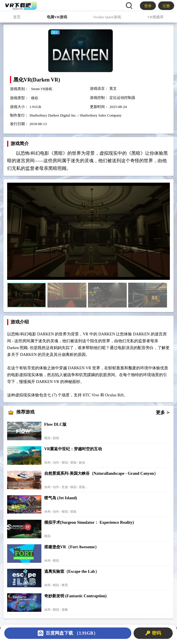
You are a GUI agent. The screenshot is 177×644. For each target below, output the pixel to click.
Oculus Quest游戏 (107, 17)
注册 (166, 6)
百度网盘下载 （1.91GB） (68, 633)
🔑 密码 (153, 633)
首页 (17, 17)
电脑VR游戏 (57, 17)
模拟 (35, 98)
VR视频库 (155, 17)
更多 (163, 412)
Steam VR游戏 (42, 89)
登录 (148, 6)
